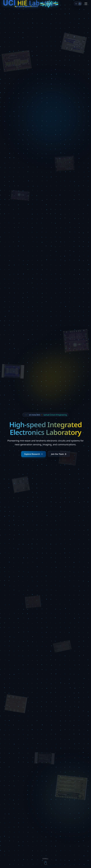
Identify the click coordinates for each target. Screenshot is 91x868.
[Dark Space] (80, 4)
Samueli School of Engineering (55, 415)
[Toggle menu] (86, 4)
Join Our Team (59, 454)
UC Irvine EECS (35, 415)
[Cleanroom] (76, 4)
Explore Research (34, 454)
